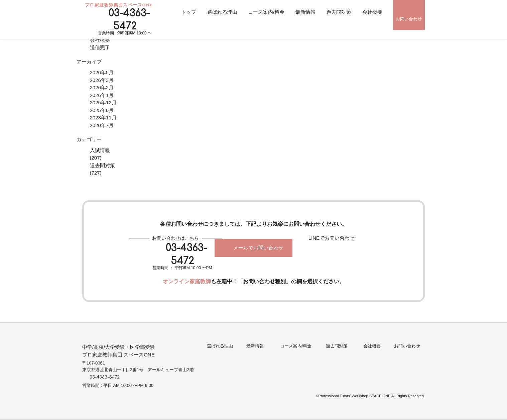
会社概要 (372, 12)
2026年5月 (102, 72)
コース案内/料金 (266, 12)
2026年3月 (102, 80)
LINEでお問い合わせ (332, 238)
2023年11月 (103, 118)
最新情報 (305, 12)
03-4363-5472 (129, 20)
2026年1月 (102, 95)
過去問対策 (339, 12)
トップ (189, 12)
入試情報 (100, 150)
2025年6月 (102, 110)
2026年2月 (102, 87)
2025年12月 (103, 102)
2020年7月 (102, 125)
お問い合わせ (409, 19)
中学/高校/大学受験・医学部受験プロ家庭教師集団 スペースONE (119, 351)
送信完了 (100, 47)
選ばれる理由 (222, 12)
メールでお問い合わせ (258, 248)
